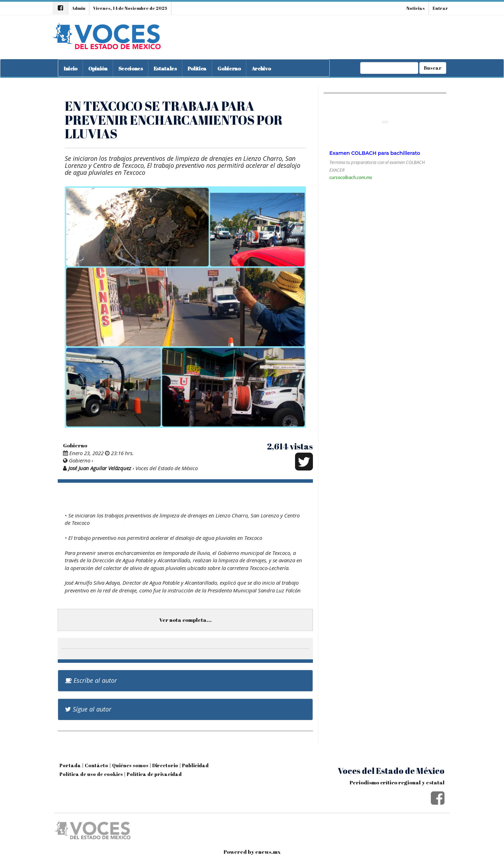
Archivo (261, 68)
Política (197, 68)
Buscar (433, 68)
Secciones (131, 68)
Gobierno (229, 68)
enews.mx (268, 852)
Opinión (98, 68)
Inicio (71, 68)
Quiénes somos (130, 765)
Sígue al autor (88, 709)
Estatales (165, 68)
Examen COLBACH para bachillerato (375, 153)
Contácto (96, 765)
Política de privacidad (154, 774)
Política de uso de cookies (91, 774)
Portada (70, 765)
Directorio (165, 765)
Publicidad (195, 765)
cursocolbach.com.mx (351, 177)
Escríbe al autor (91, 680)
